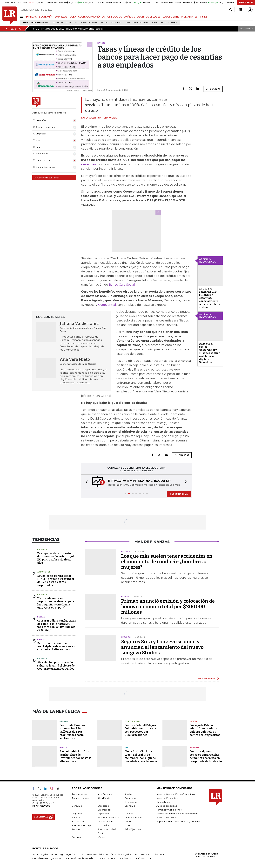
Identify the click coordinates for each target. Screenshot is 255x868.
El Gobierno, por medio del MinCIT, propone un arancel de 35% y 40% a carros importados (56, 581)
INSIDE (204, 17)
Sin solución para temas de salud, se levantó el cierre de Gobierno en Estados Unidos (56, 666)
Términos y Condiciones (169, 810)
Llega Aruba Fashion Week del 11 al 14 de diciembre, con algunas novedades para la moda (141, 756)
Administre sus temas (47, 178)
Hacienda (42, 549)
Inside (128, 821)
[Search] (231, 10)
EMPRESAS (61, 17)
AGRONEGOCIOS (112, 17)
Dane (69, 23)
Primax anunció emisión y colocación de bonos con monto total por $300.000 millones (168, 607)
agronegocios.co (69, 854)
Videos (102, 837)
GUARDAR (213, 89)
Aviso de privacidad (167, 806)
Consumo (77, 806)
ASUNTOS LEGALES (149, 17)
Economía (130, 806)
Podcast (76, 829)
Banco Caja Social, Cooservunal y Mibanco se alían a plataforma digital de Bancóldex (210, 353)
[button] (86, 482)
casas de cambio (90, 23)
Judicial (194, 721)
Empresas (77, 814)
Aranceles (116, 23)
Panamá (64, 721)
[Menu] (22, 17)
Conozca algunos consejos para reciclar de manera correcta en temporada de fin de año (206, 756)
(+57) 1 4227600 (41, 806)
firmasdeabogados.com (124, 854)
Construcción (132, 721)
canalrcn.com (108, 858)
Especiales (104, 814)
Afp (76, 23)
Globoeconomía (133, 818)
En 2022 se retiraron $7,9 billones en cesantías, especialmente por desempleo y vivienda (210, 298)
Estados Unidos (169, 23)
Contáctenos (163, 802)
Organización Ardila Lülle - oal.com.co (206, 855)
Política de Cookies (167, 818)
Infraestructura (106, 821)
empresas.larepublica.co (95, 854)
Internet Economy (81, 825)
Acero (155, 23)
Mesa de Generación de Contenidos (176, 794)
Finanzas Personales (109, 818)
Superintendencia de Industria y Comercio (179, 821)
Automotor (44, 572)
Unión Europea (141, 23)
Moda (128, 748)
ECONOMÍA (46, 17)
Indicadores (78, 821)
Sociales (76, 837)
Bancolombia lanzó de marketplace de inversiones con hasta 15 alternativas (56, 646)
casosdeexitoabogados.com (48, 858)
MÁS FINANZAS (207, 679)
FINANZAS (31, 17)
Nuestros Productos (167, 798)
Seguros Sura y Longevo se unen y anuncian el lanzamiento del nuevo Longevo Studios (162, 647)
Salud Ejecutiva (133, 829)
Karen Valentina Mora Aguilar (100, 118)
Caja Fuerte (104, 798)
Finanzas (76, 818)
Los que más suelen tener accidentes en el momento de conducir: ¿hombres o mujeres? (167, 562)
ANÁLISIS (130, 17)
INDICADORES (189, 17)
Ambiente (195, 748)
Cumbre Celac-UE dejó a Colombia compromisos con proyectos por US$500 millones (141, 730)
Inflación (58, 23)
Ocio (127, 825)
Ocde (127, 23)
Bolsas (41, 617)
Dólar (104, 23)
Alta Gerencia (105, 794)
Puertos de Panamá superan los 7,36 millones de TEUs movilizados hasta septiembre (72, 732)
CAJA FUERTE (171, 17)
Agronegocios (79, 794)
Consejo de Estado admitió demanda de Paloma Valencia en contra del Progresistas (205, 730)
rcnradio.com (125, 858)
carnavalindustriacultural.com (82, 858)
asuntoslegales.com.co (45, 854)
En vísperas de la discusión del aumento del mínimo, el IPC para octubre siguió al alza (56, 558)
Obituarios (104, 825)
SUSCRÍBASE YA (179, 494)
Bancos (41, 639)
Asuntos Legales (80, 798)
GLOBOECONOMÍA (89, 17)
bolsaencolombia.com (152, 854)
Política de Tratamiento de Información (177, 814)
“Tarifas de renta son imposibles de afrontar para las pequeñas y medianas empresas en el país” (56, 603)
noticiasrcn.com (144, 858)
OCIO (73, 17)
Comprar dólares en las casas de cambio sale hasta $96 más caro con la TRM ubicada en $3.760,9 (57, 625)
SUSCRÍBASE (246, 2)
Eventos (129, 814)
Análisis (128, 794)
